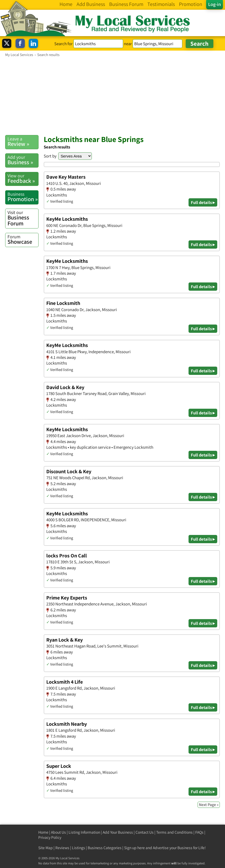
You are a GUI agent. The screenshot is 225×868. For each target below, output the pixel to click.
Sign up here (134, 848)
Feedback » (23, 179)
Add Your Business (118, 832)
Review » (23, 142)
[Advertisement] (113, 96)
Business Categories (105, 848)
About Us (58, 832)
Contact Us (145, 832)
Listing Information (84, 832)
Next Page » (209, 805)
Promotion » (23, 197)
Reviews (62, 848)
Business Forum (23, 218)
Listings (78, 848)
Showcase (23, 239)
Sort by (50, 156)
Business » (23, 160)
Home (43, 832)
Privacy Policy (50, 837)
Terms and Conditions (174, 832)
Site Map (46, 848)
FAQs (199, 832)
